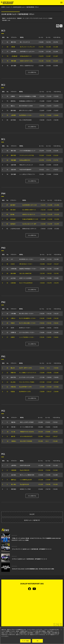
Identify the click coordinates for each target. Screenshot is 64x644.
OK (37, 641)
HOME (3, 7)
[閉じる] (61, 630)
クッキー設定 (25, 641)
